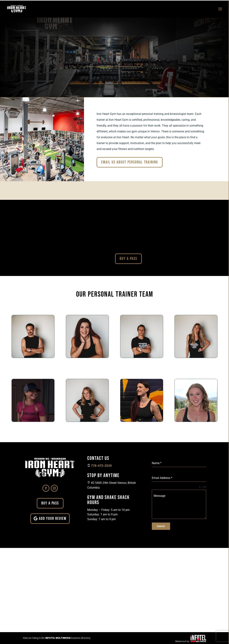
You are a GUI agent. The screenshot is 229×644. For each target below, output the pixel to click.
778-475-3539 (101, 466)
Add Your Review (53, 519)
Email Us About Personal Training (130, 162)
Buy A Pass (128, 259)
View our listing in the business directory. (57, 637)
